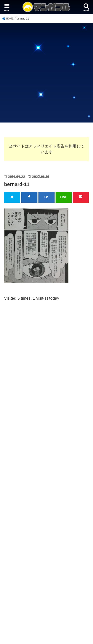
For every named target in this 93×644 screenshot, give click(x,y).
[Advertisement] (46, 72)
